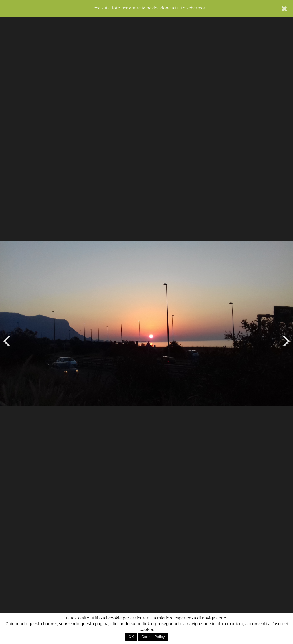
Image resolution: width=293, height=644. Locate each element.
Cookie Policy (153, 637)
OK (131, 637)
